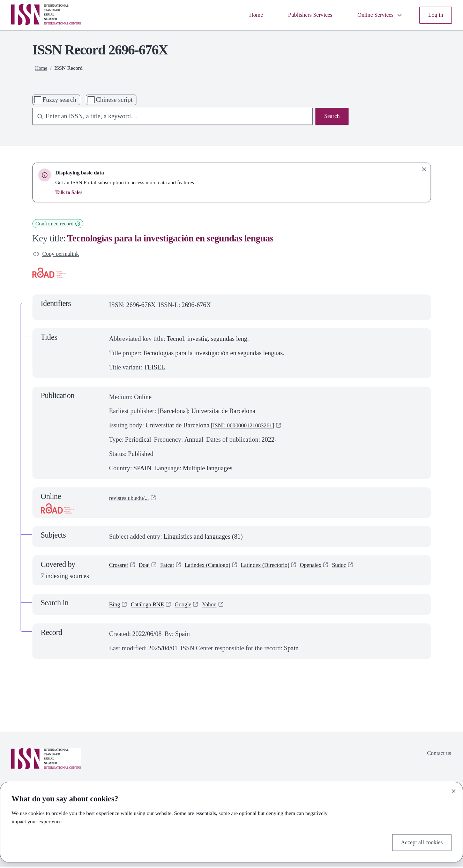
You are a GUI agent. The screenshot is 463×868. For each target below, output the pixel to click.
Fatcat (172, 568)
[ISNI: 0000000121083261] (247, 427)
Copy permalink (59, 255)
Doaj (148, 568)
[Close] (454, 790)
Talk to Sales (70, 192)
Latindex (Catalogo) (216, 568)
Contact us (438, 756)
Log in (435, 15)
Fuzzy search (59, 100)
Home (242, 15)
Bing (115, 606)
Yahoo (219, 606)
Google (190, 606)
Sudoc (362, 568)
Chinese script (114, 100)
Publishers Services (300, 15)
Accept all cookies (419, 841)
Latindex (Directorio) (281, 568)
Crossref (120, 568)
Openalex (331, 568)
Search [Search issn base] (331, 117)
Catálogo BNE (151, 606)
